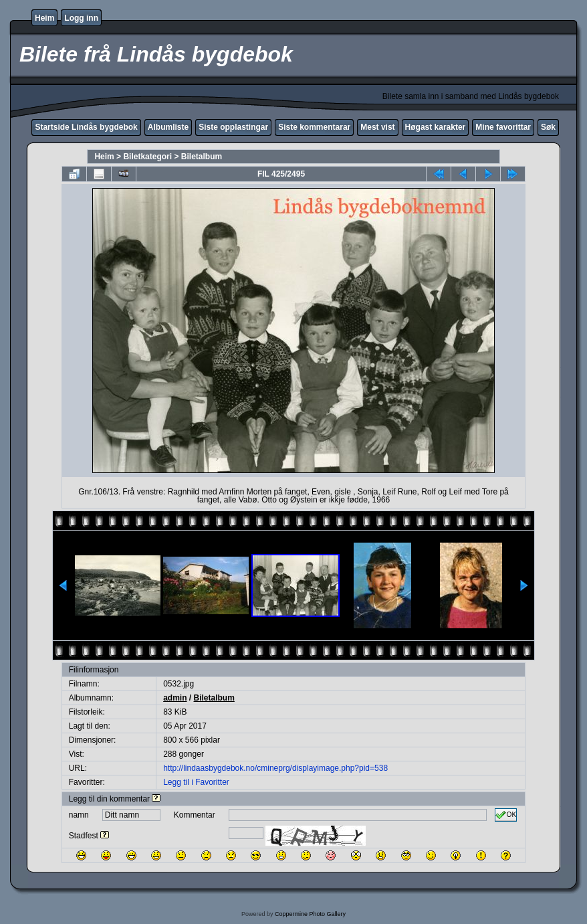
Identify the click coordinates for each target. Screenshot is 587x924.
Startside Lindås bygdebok (86, 127)
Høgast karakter (436, 127)
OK (506, 815)
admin (175, 698)
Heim (44, 18)
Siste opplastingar (233, 127)
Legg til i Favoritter (196, 782)
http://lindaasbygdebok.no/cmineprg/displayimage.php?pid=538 (275, 768)
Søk (548, 127)
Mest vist (377, 127)
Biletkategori (147, 157)
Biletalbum (202, 157)
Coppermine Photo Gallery (310, 914)
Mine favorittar (503, 127)
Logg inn (81, 18)
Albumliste (168, 127)
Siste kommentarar (314, 127)
